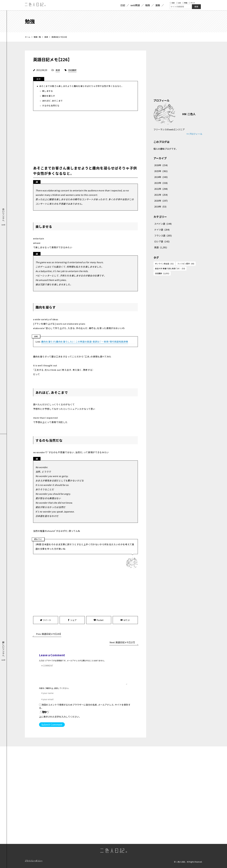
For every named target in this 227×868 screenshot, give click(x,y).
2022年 (161, 189)
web (178, 3)
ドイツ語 (162, 230)
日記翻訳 (72, 70)
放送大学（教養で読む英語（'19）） (170, 268)
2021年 (161, 195)
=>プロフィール (194, 134)
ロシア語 (162, 241)
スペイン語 (163, 224)
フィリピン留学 (186, 264)
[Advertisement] (85, 137)
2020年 (161, 201)
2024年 (161, 177)
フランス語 (163, 235)
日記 (172, 3)
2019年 (160, 207)
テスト (192, 3)
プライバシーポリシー (34, 861)
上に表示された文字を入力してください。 (60, 717)
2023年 (161, 183)
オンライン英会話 (164, 264)
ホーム (28, 37)
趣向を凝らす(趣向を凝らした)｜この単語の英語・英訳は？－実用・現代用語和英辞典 (85, 342)
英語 (46, 37)
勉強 (185, 3)
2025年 (161, 171)
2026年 (161, 165)
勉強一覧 (37, 37)
